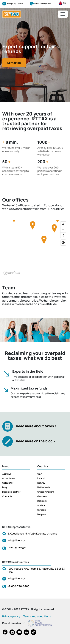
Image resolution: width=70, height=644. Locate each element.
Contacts (7, 496)
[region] (35, 248)
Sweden (42, 510)
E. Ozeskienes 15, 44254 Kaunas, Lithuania (32, 533)
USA (40, 474)
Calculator (8, 483)
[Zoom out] (63, 230)
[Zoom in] (63, 224)
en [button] (63, 3)
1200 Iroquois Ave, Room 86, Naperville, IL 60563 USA (36, 570)
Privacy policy (11, 616)
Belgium (41, 514)
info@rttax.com (12, 4)
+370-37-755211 (40, 4)
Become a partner (11, 492)
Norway (41, 483)
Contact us (14, 63)
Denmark (42, 501)
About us (7, 474)
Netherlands (44, 487)
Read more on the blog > (36, 441)
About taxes (8, 478)
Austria (41, 505)
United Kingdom (46, 492)
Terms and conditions (37, 616)
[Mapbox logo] (12, 273)
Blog (4, 487)
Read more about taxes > (36, 426)
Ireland (41, 478)
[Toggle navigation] (63, 14)
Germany (42, 496)
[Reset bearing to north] (63, 235)
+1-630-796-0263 (18, 586)
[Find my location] (63, 243)
